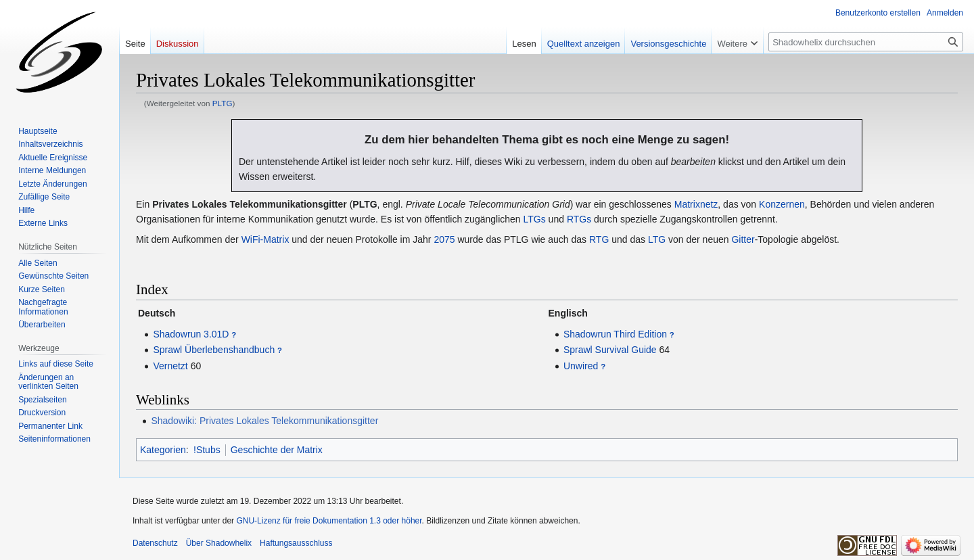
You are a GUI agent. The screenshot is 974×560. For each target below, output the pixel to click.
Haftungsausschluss (296, 543)
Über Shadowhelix (219, 543)
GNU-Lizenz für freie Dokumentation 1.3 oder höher (329, 521)
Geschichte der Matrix (277, 450)
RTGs (579, 219)
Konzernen (782, 204)
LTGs (535, 219)
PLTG (223, 103)
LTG (657, 239)
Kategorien (163, 450)
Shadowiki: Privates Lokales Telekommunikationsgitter (264, 421)
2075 (444, 239)
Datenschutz (155, 543)
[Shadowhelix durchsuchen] (866, 42)
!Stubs (207, 450)
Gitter (743, 239)
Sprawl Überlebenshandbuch (214, 350)
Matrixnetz (696, 204)
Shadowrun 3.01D (191, 334)
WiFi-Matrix (265, 239)
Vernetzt (170, 366)
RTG (599, 239)
